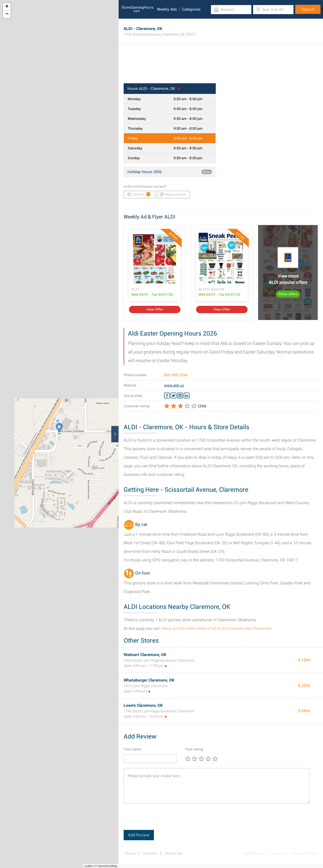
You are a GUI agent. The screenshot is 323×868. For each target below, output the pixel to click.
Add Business (253, 853)
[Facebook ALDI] (167, 396)
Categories (191, 9)
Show (207, 172)
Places (130, 853)
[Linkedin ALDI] (187, 396)
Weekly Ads (167, 9)
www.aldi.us (174, 385)
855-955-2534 (176, 375)
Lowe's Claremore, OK (143, 705)
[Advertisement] (221, 67)
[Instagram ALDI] (180, 396)
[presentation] (162, 820)
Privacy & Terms (305, 853)
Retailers (150, 853)
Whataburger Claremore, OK (149, 680)
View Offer (155, 309)
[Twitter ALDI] (173, 396)
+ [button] (7, 7)
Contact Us (278, 853)
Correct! (139, 194)
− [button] (7, 14)
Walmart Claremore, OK (145, 655)
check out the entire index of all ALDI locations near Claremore (216, 628)
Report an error (173, 195)
